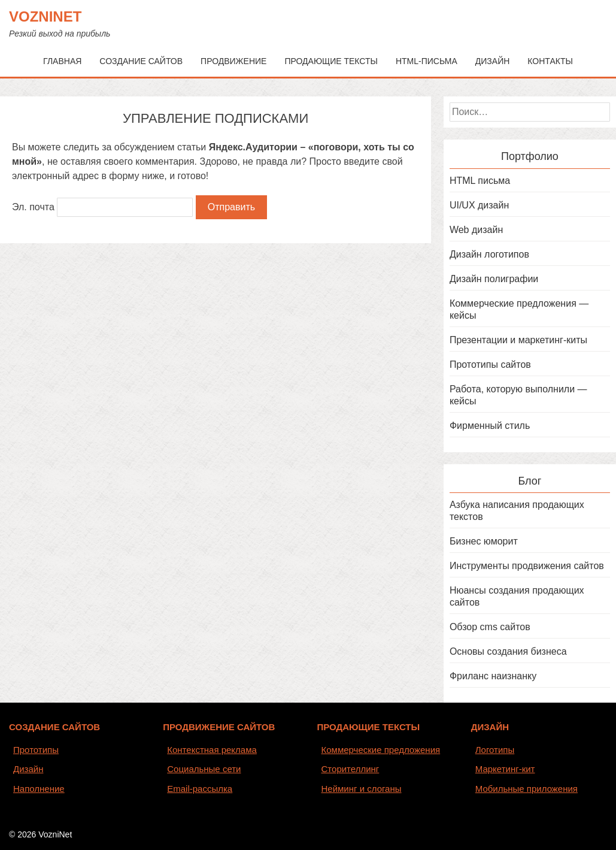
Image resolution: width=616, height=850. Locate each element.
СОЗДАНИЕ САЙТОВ (54, 727)
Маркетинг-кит (505, 769)
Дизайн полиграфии (494, 279)
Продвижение (233, 61)
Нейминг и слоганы (362, 789)
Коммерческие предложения (381, 750)
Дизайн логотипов (489, 254)
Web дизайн (476, 230)
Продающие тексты (331, 61)
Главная (62, 61)
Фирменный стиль (490, 426)
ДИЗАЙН (490, 727)
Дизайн (493, 61)
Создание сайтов (141, 61)
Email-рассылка (200, 789)
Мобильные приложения (527, 789)
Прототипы (36, 750)
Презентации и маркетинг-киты (518, 340)
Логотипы (495, 750)
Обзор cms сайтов (490, 627)
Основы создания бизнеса (508, 651)
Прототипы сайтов (490, 364)
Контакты (550, 61)
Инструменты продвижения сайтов (527, 566)
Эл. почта (33, 207)
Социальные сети (204, 769)
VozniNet (45, 16)
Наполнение (39, 789)
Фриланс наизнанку (493, 676)
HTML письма (480, 181)
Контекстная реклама (212, 750)
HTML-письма (427, 61)
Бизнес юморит (484, 541)
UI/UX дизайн (479, 205)
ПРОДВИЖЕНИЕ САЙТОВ (219, 727)
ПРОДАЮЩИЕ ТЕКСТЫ (369, 727)
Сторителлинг (351, 769)
